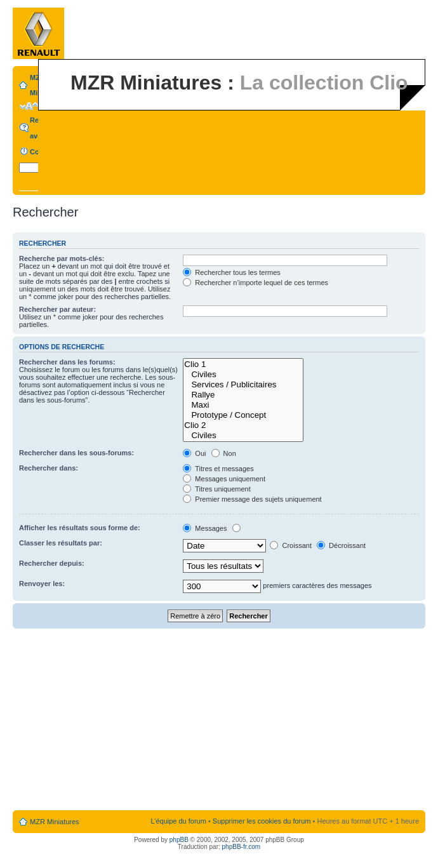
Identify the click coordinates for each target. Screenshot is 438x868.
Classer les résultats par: (61, 543)
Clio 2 (243, 425)
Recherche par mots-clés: (62, 258)
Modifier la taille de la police (29, 106)
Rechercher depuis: (52, 563)
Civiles (243, 375)
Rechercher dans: (49, 468)
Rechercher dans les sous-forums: (76, 453)
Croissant (291, 545)
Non (224, 453)
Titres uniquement (217, 489)
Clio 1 (243, 364)
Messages (205, 528)
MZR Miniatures (55, 822)
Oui (194, 453)
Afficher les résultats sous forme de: (80, 528)
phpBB (179, 840)
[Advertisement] (219, 720)
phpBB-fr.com (242, 847)
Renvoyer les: (42, 584)
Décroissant (341, 545)
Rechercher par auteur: (57, 309)
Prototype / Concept (243, 415)
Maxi (243, 405)
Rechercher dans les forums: (67, 362)
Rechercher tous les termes (232, 272)
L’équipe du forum (178, 821)
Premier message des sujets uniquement (252, 499)
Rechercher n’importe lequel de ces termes (255, 283)
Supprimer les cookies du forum (262, 821)
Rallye (243, 395)
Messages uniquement (224, 479)
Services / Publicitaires (243, 385)
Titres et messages (218, 469)
